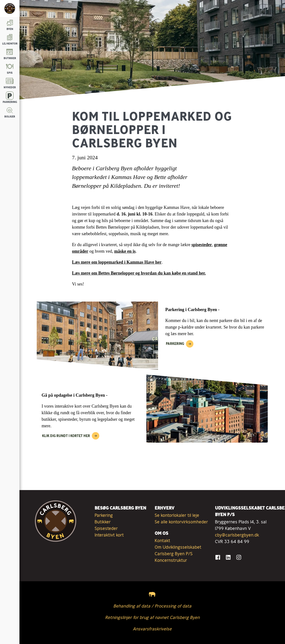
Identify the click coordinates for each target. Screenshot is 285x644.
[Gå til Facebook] (218, 557)
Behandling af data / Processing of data (152, 606)
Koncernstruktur (171, 560)
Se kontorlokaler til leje (177, 515)
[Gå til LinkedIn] (228, 557)
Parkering (104, 515)
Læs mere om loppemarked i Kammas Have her (117, 262)
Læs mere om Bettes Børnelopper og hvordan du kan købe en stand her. (139, 273)
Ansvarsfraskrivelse (152, 629)
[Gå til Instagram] (239, 557)
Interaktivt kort (109, 535)
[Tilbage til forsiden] (10, 9)
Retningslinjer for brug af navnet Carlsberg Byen (152, 617)
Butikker (103, 522)
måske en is (125, 251)
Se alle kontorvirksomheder (181, 522)
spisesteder (202, 245)
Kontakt (162, 540)
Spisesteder (106, 528)
